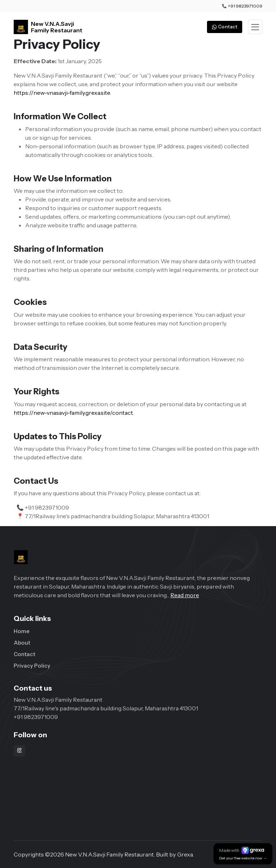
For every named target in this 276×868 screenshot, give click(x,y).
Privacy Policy (32, 666)
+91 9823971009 (245, 6)
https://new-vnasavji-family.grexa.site (62, 93)
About (22, 643)
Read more (185, 595)
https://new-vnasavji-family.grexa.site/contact (73, 413)
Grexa (185, 854)
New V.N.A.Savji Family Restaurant (57, 27)
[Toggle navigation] (255, 27)
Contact (24, 654)
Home (22, 631)
